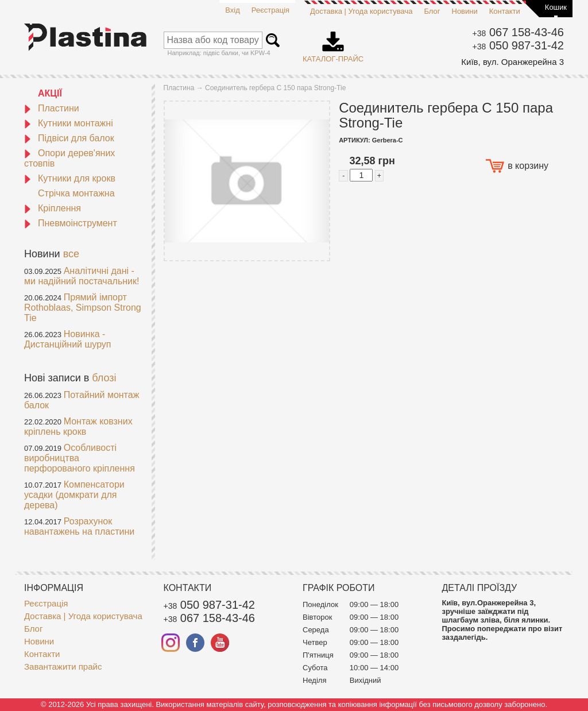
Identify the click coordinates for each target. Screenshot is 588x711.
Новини (465, 11)
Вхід (233, 10)
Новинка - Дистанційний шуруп (68, 339)
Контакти (505, 11)
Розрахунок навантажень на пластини (79, 526)
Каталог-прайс (333, 43)
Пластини (52, 108)
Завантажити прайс (63, 666)
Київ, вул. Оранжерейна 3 (512, 62)
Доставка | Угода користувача (361, 11)
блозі (104, 378)
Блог (432, 11)
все (71, 254)
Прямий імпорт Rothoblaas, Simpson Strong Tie (83, 308)
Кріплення (53, 208)
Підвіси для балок (69, 138)
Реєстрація (270, 10)
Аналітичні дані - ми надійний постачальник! (82, 276)
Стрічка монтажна (76, 193)
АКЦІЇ (50, 93)
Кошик (556, 7)
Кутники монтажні (69, 123)
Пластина (179, 88)
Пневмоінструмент (71, 223)
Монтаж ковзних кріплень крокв (78, 426)
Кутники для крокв (70, 178)
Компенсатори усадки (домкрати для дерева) (74, 495)
